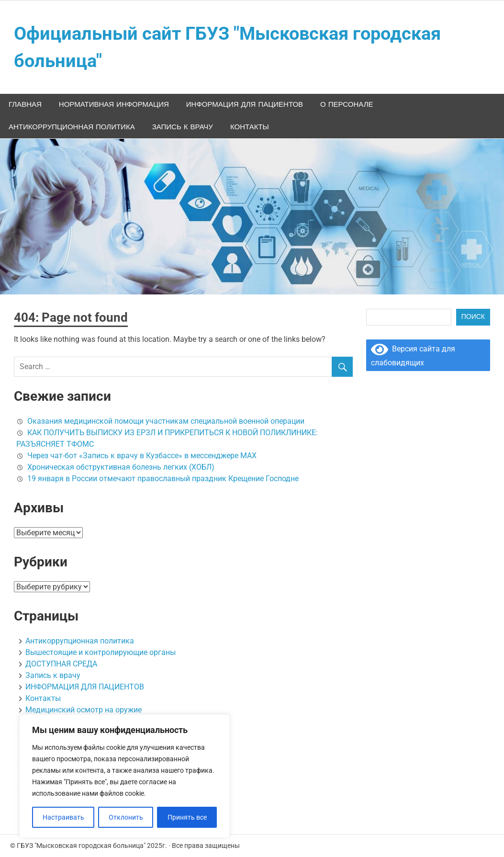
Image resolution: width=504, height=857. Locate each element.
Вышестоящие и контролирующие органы (101, 652)
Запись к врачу (183, 127)
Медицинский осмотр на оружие (84, 710)
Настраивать (63, 817)
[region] (124, 776)
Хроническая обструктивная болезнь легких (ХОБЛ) (121, 467)
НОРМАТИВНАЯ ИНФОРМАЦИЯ (114, 105)
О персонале (347, 105)
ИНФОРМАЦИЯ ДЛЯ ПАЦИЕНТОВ (245, 105)
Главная (25, 105)
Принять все (187, 817)
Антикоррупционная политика (72, 127)
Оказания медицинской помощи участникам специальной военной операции (166, 421)
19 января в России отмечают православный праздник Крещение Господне (163, 479)
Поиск (473, 317)
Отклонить (126, 817)
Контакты (250, 127)
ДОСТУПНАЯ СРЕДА (61, 664)
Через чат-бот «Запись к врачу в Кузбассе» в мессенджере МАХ (142, 456)
